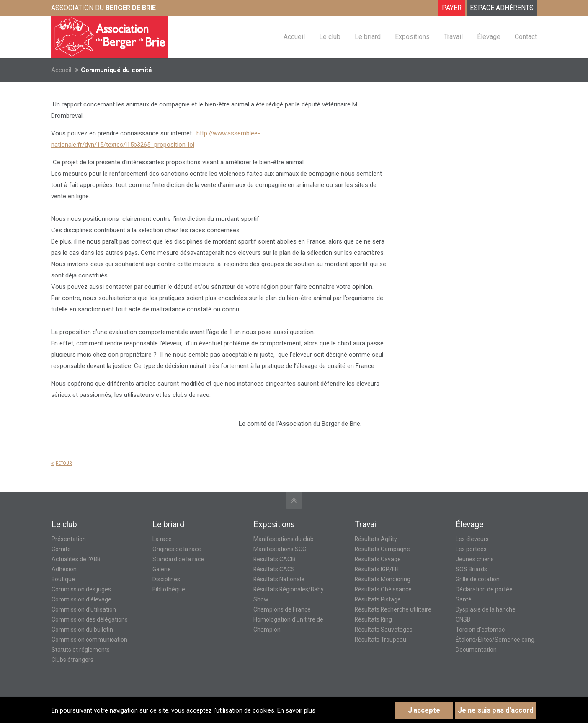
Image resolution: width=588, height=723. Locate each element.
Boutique (63, 579)
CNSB (463, 619)
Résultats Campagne (382, 549)
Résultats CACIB (275, 559)
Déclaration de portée (484, 589)
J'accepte (424, 710)
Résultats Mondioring (383, 579)
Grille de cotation (478, 579)
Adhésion (64, 569)
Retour (64, 463)
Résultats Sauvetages (384, 630)
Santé (464, 599)
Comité (61, 549)
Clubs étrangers (72, 660)
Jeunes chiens (475, 559)
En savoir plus (296, 710)
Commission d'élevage (81, 599)
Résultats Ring (373, 619)
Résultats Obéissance (383, 589)
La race (162, 539)
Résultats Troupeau (380, 640)
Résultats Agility (376, 539)
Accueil (61, 70)
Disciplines (166, 579)
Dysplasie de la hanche (486, 609)
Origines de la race (177, 549)
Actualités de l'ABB (76, 559)
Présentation (69, 539)
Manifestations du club (284, 539)
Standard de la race (178, 559)
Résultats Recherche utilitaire (393, 609)
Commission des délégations (90, 619)
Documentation (476, 650)
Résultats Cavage (378, 559)
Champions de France (282, 609)
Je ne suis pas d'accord (496, 710)
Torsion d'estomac (480, 630)
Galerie (162, 569)
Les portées (471, 549)
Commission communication (89, 640)
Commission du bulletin (82, 630)
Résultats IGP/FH (377, 569)
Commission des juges (81, 589)
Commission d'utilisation (84, 609)
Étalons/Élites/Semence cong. (496, 640)
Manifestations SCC (280, 549)
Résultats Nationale (279, 579)
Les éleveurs (472, 539)
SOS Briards (471, 569)
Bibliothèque (169, 589)
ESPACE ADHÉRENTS (502, 8)
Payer (452, 8)
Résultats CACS (274, 569)
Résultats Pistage (378, 599)
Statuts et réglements (81, 650)
